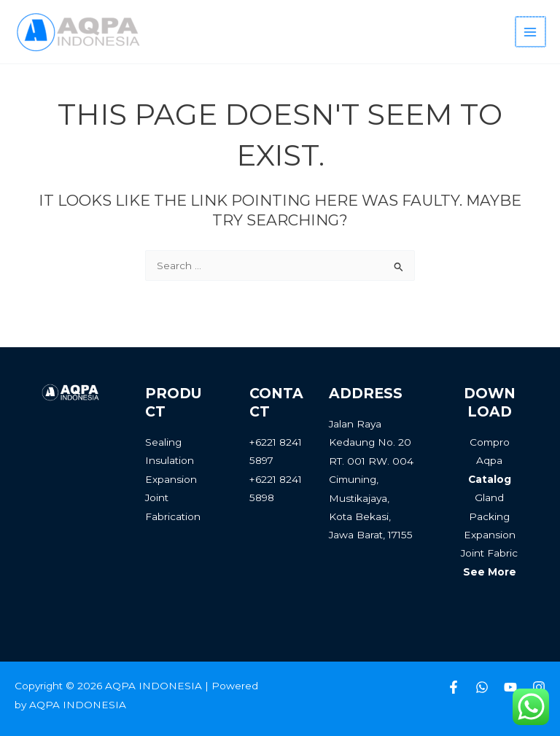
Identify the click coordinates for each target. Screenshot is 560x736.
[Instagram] (539, 687)
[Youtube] (510, 687)
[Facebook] (454, 687)
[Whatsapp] (482, 687)
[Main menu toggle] (531, 32)
